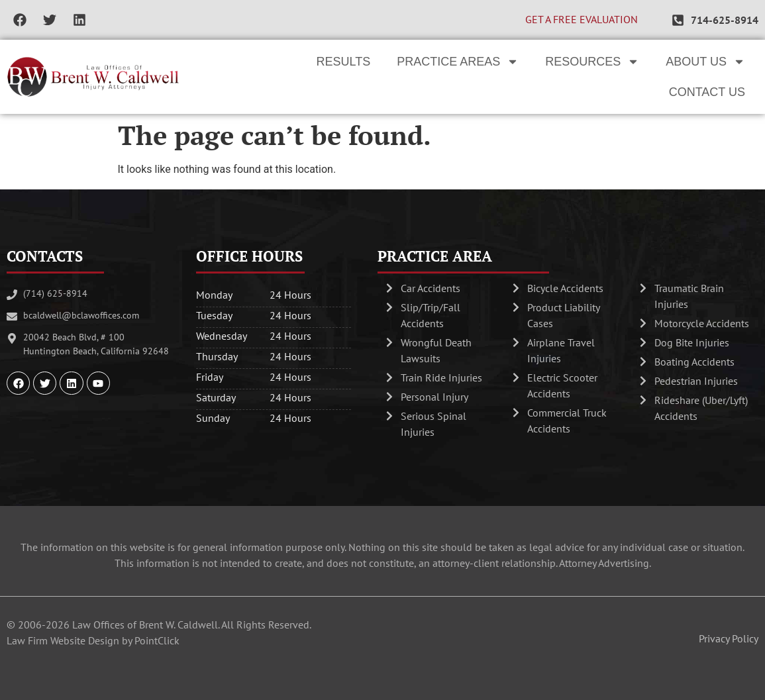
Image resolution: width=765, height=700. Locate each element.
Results (344, 62)
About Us (705, 62)
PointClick (157, 640)
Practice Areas (458, 62)
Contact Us (707, 92)
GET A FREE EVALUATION (582, 19)
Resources (592, 62)
